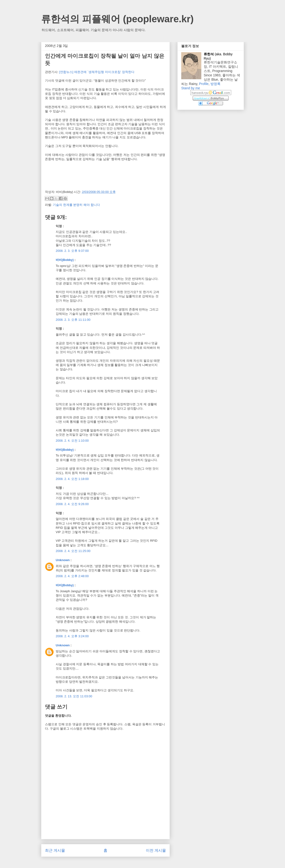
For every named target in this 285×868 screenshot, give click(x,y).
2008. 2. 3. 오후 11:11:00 (73, 320)
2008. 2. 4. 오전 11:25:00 (73, 551)
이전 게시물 (156, 850)
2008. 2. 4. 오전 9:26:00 (72, 504)
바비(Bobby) (65, 260)
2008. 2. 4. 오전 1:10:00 (72, 441)
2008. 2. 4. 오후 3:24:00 (72, 636)
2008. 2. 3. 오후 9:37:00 (72, 251)
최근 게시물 (55, 850)
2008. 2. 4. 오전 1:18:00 (72, 479)
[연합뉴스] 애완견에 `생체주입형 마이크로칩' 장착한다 (97, 72)
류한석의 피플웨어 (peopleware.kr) (117, 19)
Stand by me (191, 88)
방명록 (215, 84)
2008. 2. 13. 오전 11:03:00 (74, 696)
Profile (204, 84)
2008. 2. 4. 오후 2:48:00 (72, 576)
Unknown (63, 560)
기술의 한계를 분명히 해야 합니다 (76, 205)
